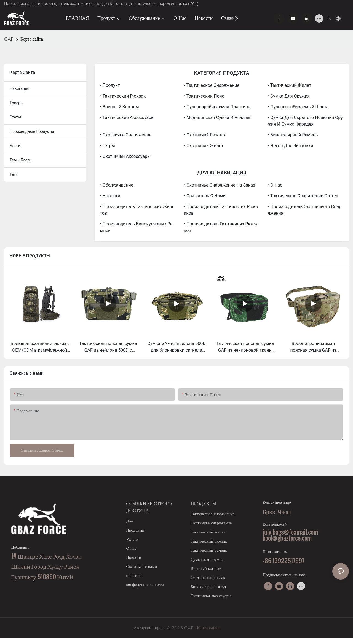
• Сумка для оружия (289, 96)
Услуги (132, 539)
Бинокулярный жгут (208, 587)
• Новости (110, 196)
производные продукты (32, 131)
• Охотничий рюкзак (205, 135)
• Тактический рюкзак (123, 96)
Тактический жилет (208, 532)
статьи (16, 117)
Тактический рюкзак (209, 541)
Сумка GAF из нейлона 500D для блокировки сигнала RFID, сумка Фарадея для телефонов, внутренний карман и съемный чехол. (176, 347)
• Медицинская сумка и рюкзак (217, 118)
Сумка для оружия (207, 559)
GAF (9, 39)
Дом (130, 521)
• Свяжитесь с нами (205, 196)
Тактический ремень (209, 550)
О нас (131, 548)
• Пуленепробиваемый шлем (298, 107)
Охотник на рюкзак (208, 577)
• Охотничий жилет (204, 146)
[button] (236, 18)
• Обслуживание (117, 185)
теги (14, 174)
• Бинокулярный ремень (293, 135)
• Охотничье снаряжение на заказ (220, 185)
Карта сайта (32, 39)
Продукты (135, 530)
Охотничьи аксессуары (211, 596)
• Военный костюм (120, 107)
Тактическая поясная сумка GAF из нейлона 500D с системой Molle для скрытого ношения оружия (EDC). (108, 347)
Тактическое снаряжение (213, 514)
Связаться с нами (141, 566)
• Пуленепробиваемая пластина (217, 107)
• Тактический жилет (290, 85)
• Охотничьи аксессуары (125, 156)
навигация (19, 88)
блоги (15, 146)
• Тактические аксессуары (127, 118)
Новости (133, 557)
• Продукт (110, 85)
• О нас (275, 185)
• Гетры (108, 146)
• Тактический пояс (204, 96)
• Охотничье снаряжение (126, 135)
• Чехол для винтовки (291, 146)
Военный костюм (206, 568)
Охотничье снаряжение (211, 523)
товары (17, 103)
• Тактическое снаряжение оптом (303, 196)
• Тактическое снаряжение (212, 85)
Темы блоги (21, 160)
